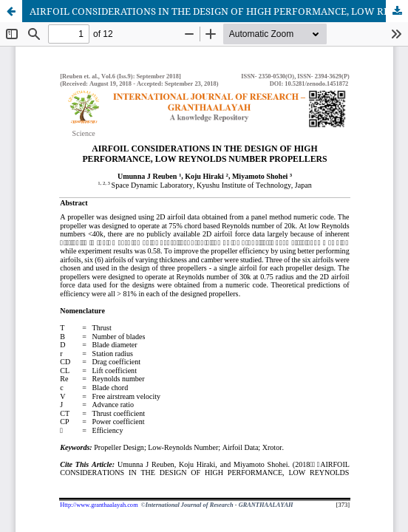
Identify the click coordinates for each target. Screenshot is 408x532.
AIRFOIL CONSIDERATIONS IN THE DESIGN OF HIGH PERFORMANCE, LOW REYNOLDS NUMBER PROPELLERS (219, 11)
